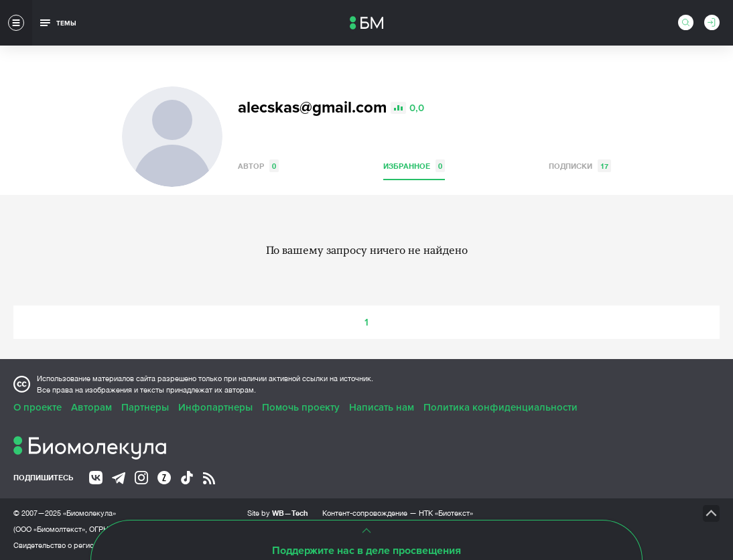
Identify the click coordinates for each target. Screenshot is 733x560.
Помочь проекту (301, 407)
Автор (258, 166)
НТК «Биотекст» (446, 513)
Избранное (414, 166)
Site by (278, 513)
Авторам (91, 407)
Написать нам (382, 407)
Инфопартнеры (215, 407)
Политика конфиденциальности (501, 407)
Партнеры (145, 407)
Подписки (580, 166)
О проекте (38, 407)
